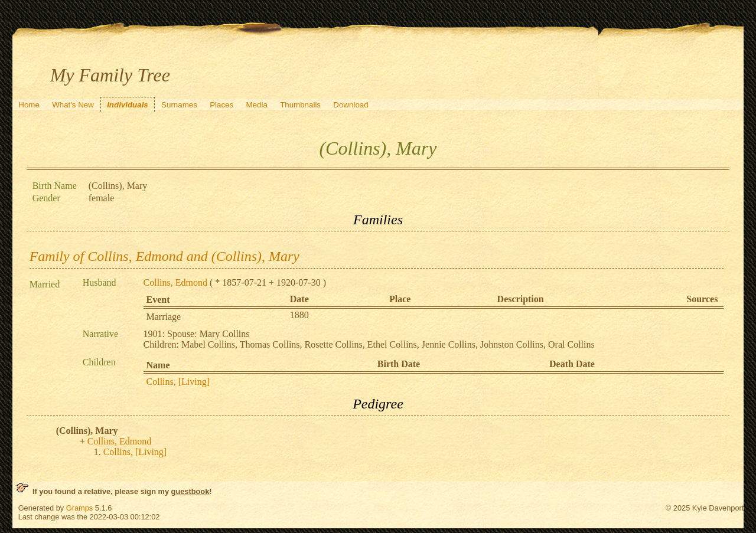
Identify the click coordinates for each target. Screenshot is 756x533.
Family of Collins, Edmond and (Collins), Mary (164, 256)
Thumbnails (300, 105)
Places (221, 105)
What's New (73, 105)
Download (351, 105)
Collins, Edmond (175, 282)
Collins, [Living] (178, 382)
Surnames (179, 105)
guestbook (190, 491)
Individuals (128, 105)
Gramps (80, 508)
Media (257, 105)
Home (29, 105)
